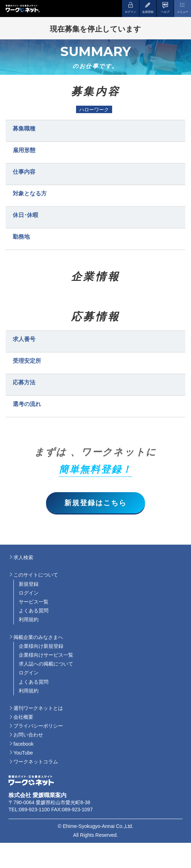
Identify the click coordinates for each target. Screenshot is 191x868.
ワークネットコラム (36, 762)
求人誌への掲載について (46, 664)
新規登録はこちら (95, 503)
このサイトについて (36, 575)
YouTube (23, 753)
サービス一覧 (34, 602)
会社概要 (23, 717)
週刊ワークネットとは (38, 708)
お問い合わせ (28, 735)
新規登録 (29, 584)
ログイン (29, 593)
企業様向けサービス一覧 (46, 655)
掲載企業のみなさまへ (38, 637)
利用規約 (29, 619)
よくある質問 (34, 611)
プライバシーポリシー (38, 726)
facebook (24, 744)
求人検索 (23, 557)
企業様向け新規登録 (41, 646)
